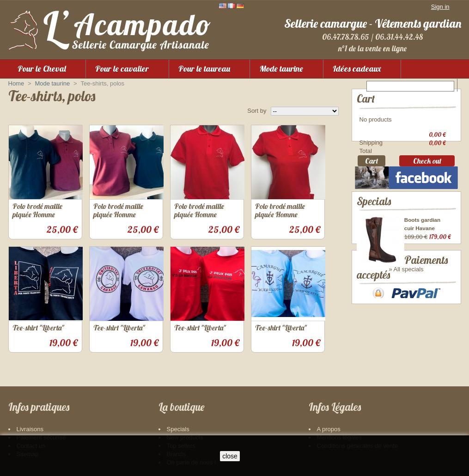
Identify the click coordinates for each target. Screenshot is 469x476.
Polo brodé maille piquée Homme (37, 210)
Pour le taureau (204, 69)
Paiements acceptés (396, 309)
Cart (366, 99)
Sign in (440, 7)
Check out (427, 163)
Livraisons (30, 429)
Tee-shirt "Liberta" (38, 328)
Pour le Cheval (42, 69)
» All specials (406, 283)
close (230, 456)
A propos (329, 429)
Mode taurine (281, 69)
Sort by (257, 111)
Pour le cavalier (122, 69)
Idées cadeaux (357, 69)
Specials (374, 215)
